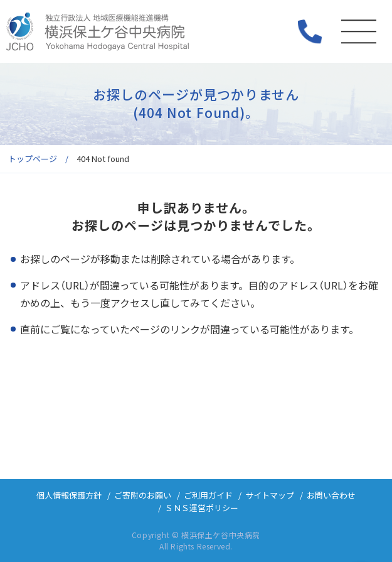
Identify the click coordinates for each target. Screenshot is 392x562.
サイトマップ (270, 495)
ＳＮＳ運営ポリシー (202, 508)
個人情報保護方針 (69, 495)
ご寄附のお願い (143, 495)
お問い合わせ (331, 495)
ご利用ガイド (208, 495)
